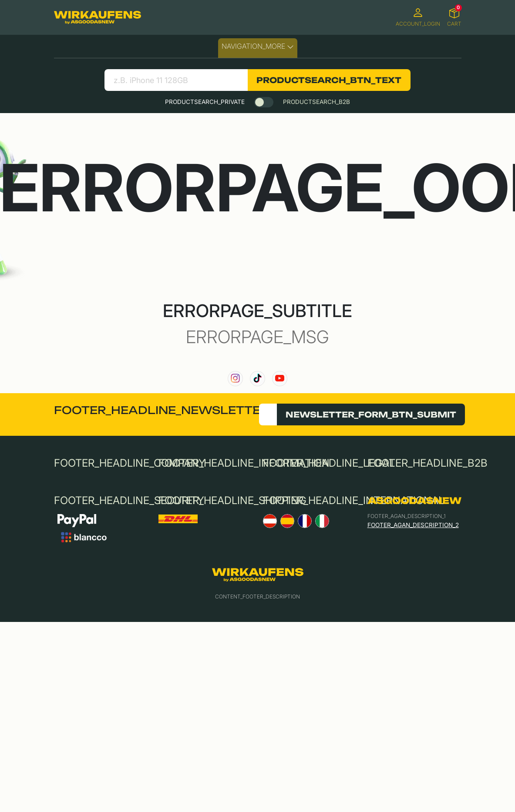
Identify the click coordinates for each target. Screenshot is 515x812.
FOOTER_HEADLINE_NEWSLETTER (161, 410)
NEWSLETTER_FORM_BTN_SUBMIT (371, 414)
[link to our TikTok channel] (257, 379)
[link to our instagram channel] (235, 379)
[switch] (264, 102)
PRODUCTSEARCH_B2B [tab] (316, 102)
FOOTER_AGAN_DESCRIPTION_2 (413, 525)
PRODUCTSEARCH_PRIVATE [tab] (205, 102)
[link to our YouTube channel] (280, 379)
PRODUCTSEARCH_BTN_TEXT (329, 80)
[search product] (176, 80)
